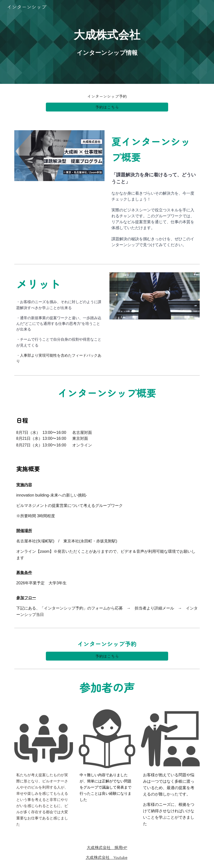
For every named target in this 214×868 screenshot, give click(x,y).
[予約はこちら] (107, 107)
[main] (107, 42)
